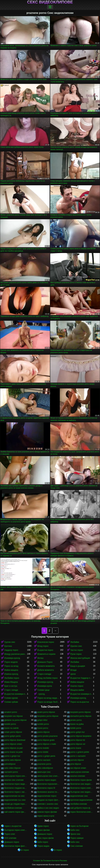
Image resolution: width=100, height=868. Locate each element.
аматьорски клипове (80, 772)
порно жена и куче (46, 816)
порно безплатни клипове (82, 812)
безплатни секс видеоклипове (82, 784)
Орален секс (76, 646)
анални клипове (78, 776)
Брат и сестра (11, 686)
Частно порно (77, 650)
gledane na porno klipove (15, 720)
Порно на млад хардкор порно (49, 698)
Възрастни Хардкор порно (82, 678)
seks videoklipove (45, 768)
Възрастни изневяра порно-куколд (16, 694)
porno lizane (76, 748)
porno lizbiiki (43, 752)
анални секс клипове (14, 780)
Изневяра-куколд (12, 658)
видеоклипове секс (79, 796)
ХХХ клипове (10, 838)
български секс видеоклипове (82, 792)
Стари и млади (44, 674)
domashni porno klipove (81, 716)
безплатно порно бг (46, 788)
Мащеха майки (77, 690)
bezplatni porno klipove (81, 712)
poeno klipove (43, 732)
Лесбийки (75, 642)
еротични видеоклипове (81, 800)
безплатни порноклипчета (49, 784)
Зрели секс (75, 834)
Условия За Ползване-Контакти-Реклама (50, 861)
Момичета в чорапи (46, 654)
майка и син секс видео (48, 808)
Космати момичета (46, 666)
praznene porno (44, 764)
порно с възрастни (13, 826)
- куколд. (41, 694)
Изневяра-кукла (45, 686)
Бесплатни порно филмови (16, 846)
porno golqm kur (78, 732)
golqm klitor (42, 720)
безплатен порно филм (81, 780)
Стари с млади (11, 690)
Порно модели (11, 662)
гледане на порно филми (49, 800)
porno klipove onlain (13, 744)
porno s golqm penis (46, 756)
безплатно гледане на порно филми (16, 788)
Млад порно (43, 646)
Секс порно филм (45, 838)
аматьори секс (44, 772)
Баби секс (75, 830)
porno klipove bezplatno (81, 736)
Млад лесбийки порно (47, 678)
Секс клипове (77, 846)
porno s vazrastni (78, 756)
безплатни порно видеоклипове (16, 784)
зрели (73, 674)
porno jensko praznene (47, 736)
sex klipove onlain (78, 768)
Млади (73, 670)
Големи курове (11, 698)
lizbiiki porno (76, 728)
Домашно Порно (45, 662)
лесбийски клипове (13, 808)
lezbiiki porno (43, 724)
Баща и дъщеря (78, 666)
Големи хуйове (11, 702)
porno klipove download (15, 740)
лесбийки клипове (79, 804)
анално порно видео (47, 780)
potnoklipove (10, 764)
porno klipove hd (78, 740)
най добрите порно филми (82, 808)
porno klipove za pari (14, 748)
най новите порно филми (16, 812)
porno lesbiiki (43, 748)
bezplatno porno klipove (48, 716)
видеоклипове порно (47, 796)
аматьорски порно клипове (16, 776)
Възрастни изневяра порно (82, 694)
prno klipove (76, 764)
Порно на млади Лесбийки (49, 702)
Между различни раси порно (16, 654)
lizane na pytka (77, 724)
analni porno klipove (46, 712)
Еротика (8, 646)
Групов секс (10, 642)
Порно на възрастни (80, 702)
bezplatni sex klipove (14, 716)
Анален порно (77, 686)
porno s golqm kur (12, 756)
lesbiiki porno (10, 724)
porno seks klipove (13, 760)
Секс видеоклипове (50, 2)
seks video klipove (12, 768)
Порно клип (10, 834)
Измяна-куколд (11, 674)
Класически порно (46, 642)
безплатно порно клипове (82, 788)
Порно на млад (11, 666)
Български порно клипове (16, 830)
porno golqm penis (13, 736)
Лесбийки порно (12, 678)
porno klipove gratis (46, 740)
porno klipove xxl (78, 744)
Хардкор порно (11, 650)
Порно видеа (43, 846)
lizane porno (43, 728)
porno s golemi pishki (80, 752)
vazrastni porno (11, 772)
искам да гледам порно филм (16, 804)
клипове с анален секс (48, 804)
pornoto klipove (77, 760)
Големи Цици (43, 690)
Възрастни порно (45, 650)
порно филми (44, 830)
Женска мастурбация (80, 658)
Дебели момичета (46, 670)
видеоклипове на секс (15, 796)
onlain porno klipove (13, 732)
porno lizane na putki (14, 752)
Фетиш (40, 658)
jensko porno (76, 720)
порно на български (79, 826)
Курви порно (43, 826)
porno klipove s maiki (47, 744)
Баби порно (43, 842)
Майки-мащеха (11, 670)
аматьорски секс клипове (49, 776)
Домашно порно (45, 834)
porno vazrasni (44, 760)
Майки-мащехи (77, 682)
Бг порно (25, 850)
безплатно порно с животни (16, 792)
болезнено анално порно (49, 792)
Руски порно (76, 654)
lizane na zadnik (11, 728)
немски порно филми (47, 812)
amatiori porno (11, 712)
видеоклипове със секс (15, 800)
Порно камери (77, 838)
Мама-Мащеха (11, 682)
